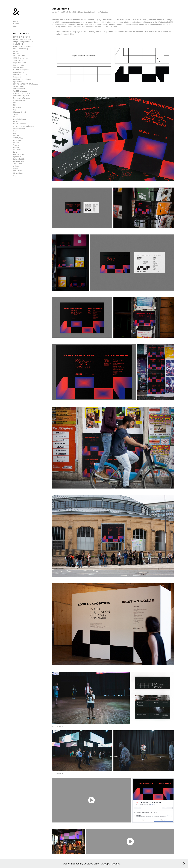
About (16, 21)
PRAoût (16, 53)
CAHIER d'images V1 (21, 70)
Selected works (21, 33)
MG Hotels (17, 150)
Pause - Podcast (20, 65)
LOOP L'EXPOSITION (21, 93)
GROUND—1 (18, 44)
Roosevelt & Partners (21, 98)
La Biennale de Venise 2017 (24, 126)
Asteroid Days (19, 72)
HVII (15, 117)
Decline (116, 863)
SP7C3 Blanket (19, 86)
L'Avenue (17, 131)
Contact (16, 24)
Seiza (15, 103)
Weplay (16, 142)
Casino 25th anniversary (23, 79)
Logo (15, 175)
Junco (16, 51)
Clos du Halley (19, 67)
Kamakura (17, 77)
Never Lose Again (20, 74)
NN (14, 105)
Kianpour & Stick (20, 112)
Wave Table (18, 140)
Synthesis (17, 157)
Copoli (16, 110)
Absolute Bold (19, 161)
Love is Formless (20, 100)
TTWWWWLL (18, 138)
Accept (105, 863)
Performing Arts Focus (22, 39)
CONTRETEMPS (19, 88)
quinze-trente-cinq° (21, 49)
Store (15, 26)
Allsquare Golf (19, 154)
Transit (16, 145)
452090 (16, 135)
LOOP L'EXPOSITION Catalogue (26, 84)
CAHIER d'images (20, 91)
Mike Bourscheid (20, 124)
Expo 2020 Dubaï (20, 63)
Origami (16, 166)
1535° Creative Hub (21, 58)
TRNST (16, 114)
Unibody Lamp (19, 128)
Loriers (16, 152)
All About (17, 121)
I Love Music (18, 173)
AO (14, 133)
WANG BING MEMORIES (23, 46)
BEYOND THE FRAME (22, 37)
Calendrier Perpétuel (21, 96)
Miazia (16, 168)
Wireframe (17, 107)
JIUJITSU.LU (18, 60)
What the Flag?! (19, 56)
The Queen (17, 164)
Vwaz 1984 (17, 171)
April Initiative (19, 81)
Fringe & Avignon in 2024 (23, 42)
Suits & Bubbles (19, 159)
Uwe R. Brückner (20, 119)
